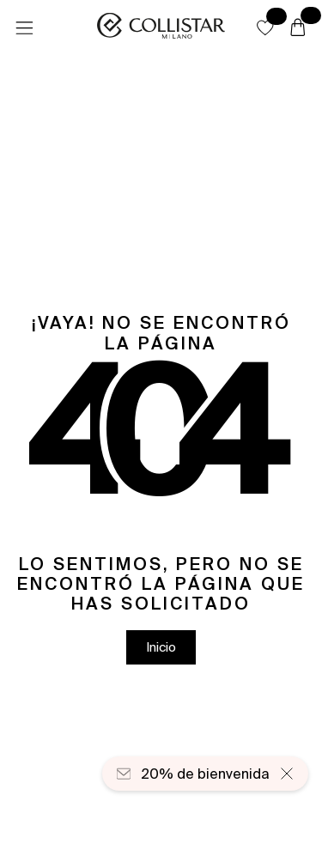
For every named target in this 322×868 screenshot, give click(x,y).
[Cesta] (298, 28)
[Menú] (24, 28)
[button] (265, 27)
